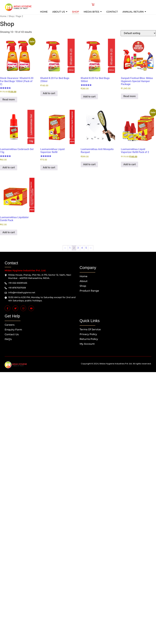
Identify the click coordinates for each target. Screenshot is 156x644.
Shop (11, 16)
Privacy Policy (88, 334)
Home (3, 16)
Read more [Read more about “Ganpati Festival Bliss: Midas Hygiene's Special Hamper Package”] (130, 96)
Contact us (12, 334)
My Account (87, 344)
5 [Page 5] (86, 248)
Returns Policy (89, 339)
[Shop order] (138, 33)
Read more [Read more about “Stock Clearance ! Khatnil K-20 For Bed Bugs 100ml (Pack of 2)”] (9, 99)
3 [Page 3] (78, 248)
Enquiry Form (13, 330)
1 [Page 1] (70, 248)
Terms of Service (90, 329)
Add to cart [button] (49, 93)
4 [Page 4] (82, 248)
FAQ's (8, 339)
